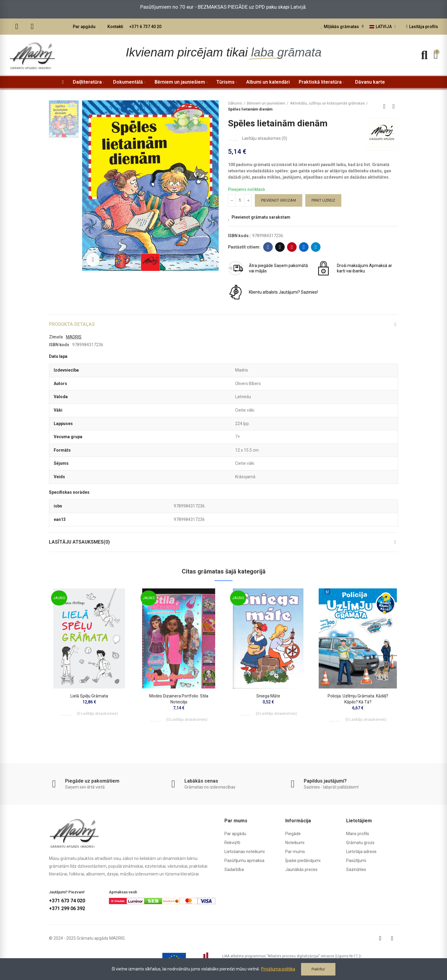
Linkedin (304, 247)
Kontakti (115, 27)
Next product (394, 106)
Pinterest (292, 247)
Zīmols (56, 337)
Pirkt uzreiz (323, 200)
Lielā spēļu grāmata (89, 696)
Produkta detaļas (72, 324)
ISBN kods (59, 345)
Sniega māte (268, 696)
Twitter (280, 247)
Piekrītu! (318, 969)
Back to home (386, 106)
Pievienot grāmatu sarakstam (261, 217)
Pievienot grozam (279, 200)
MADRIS (74, 337)
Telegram (316, 247)
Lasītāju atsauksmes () (265, 138)
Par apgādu (84, 27)
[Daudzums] (240, 200)
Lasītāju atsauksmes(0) (80, 542)
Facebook (268, 247)
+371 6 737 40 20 (145, 27)
